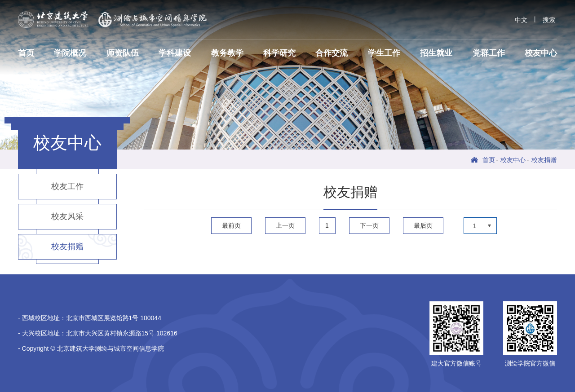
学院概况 (70, 53)
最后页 (423, 225)
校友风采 (67, 216)
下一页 (369, 225)
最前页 (231, 225)
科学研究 (279, 53)
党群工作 (489, 53)
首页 (26, 53)
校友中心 (541, 53)
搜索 (549, 20)
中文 (521, 20)
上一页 (285, 225)
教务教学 (227, 53)
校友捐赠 (544, 160)
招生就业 (436, 53)
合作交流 (332, 53)
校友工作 (67, 186)
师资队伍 (123, 53)
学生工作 (384, 53)
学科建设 (175, 53)
